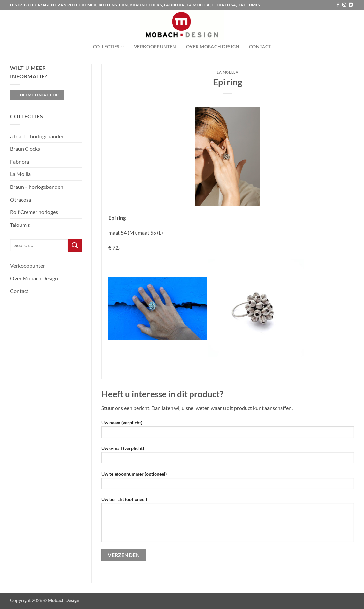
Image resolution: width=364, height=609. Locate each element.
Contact (260, 46)
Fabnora (20, 161)
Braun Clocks (25, 149)
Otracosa (21, 199)
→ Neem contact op (37, 95)
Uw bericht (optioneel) (228, 521)
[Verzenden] (75, 245)
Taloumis (20, 225)
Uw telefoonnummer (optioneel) (228, 482)
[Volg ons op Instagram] (344, 5)
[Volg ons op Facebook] (338, 5)
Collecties (109, 46)
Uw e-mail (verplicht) (228, 457)
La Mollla (20, 174)
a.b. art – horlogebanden (37, 136)
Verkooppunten (155, 46)
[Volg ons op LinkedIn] (351, 5)
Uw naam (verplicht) (228, 431)
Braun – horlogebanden (37, 187)
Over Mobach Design (213, 46)
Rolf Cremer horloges (34, 212)
